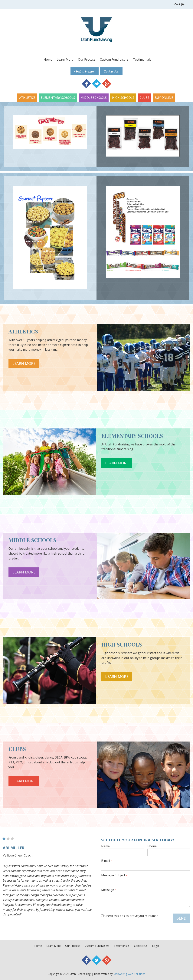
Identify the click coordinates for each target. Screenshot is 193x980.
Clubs (144, 98)
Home (48, 59)
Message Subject (114, 876)
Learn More (65, 59)
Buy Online (164, 98)
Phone (152, 847)
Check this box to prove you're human (130, 916)
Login (155, 946)
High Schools (123, 98)
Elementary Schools (58, 98)
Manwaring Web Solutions (129, 974)
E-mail (106, 861)
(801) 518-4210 (84, 71)
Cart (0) (179, 4)
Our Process (87, 59)
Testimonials (142, 59)
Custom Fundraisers (114, 59)
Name (106, 847)
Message (109, 890)
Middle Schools (94, 98)
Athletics (27, 98)
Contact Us (113, 71)
